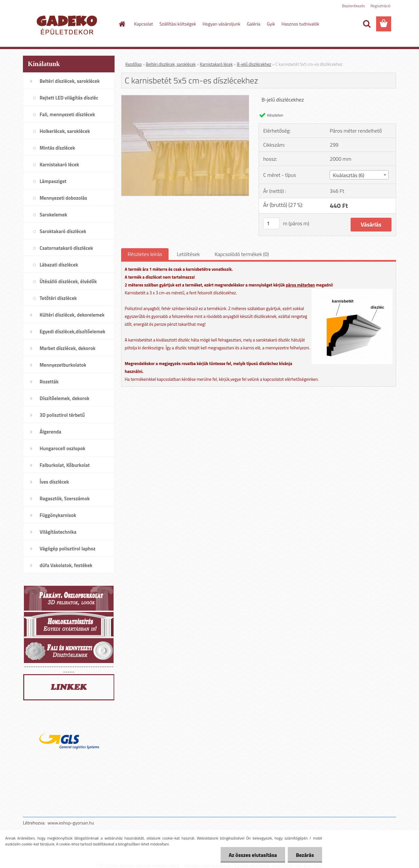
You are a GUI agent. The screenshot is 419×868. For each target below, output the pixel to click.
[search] (367, 24)
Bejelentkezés (354, 6)
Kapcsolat (144, 24)
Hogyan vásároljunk (221, 24)
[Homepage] (122, 24)
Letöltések (188, 254)
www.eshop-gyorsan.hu (71, 823)
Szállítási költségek (178, 24)
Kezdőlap (134, 64)
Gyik (271, 24)
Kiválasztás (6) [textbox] (348, 175)
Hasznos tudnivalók (300, 24)
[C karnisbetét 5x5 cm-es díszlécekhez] (185, 98)
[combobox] (359, 175)
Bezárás (305, 855)
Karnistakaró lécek (216, 64)
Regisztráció (381, 6)
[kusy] (271, 223)
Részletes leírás (145, 254)
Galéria (254, 24)
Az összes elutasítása (253, 855)
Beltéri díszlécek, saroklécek (171, 64)
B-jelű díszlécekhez (254, 64)
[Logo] (68, 24)
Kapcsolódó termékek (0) (242, 254)
